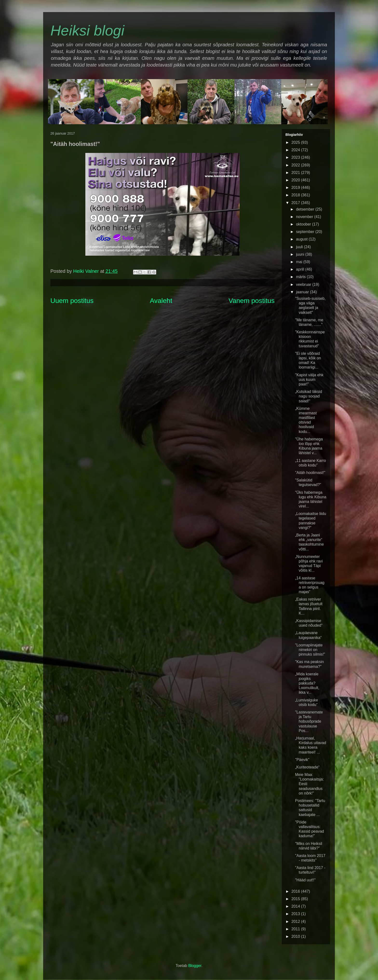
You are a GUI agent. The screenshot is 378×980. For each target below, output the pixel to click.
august (302, 239)
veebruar (304, 284)
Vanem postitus (252, 301)
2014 (296, 906)
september (306, 232)
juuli (300, 247)
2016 (296, 891)
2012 (296, 922)
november (305, 217)
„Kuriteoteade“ (307, 767)
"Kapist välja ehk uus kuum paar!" (309, 380)
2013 (296, 914)
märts (301, 277)
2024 (296, 150)
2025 (296, 142)
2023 (296, 157)
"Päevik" (302, 760)
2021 (296, 173)
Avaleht (161, 301)
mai (300, 262)
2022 (296, 165)
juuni (301, 254)
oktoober (304, 224)
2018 (296, 195)
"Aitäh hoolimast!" (310, 473)
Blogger (195, 966)
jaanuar (303, 292)
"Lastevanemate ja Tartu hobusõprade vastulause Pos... (309, 721)
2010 (296, 936)
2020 (296, 180)
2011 (296, 929)
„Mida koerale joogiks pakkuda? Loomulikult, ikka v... (307, 683)
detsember (306, 209)
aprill (301, 269)
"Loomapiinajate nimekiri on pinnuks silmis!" (310, 650)
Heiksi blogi (87, 31)
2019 (296, 188)
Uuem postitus (72, 301)
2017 (296, 203)
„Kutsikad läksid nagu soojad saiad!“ (309, 396)
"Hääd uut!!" (305, 880)
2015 (296, 899)
